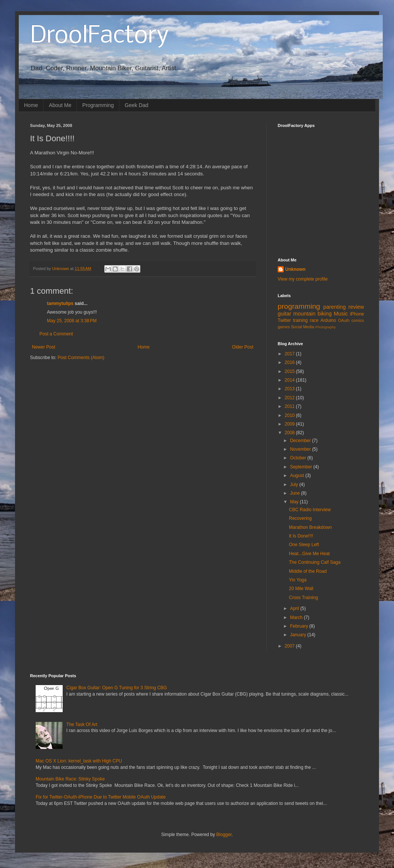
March (297, 617)
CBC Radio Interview (310, 510)
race (314, 320)
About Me (60, 105)
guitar (284, 314)
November (301, 449)
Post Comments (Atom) (81, 358)
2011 (290, 406)
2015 (290, 371)
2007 (290, 646)
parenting (334, 307)
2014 (290, 380)
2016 (290, 362)
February (300, 626)
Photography (325, 327)
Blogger (224, 835)
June (295, 493)
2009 (290, 424)
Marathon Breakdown (310, 527)
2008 (290, 433)
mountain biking (313, 314)
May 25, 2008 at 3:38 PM (72, 321)
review (356, 307)
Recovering (300, 518)
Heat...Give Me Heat (309, 554)
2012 (290, 398)
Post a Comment (56, 334)
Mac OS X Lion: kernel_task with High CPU (79, 761)
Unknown (295, 269)
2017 (290, 354)
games (284, 327)
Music (341, 314)
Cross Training (303, 598)
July (295, 485)
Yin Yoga (298, 580)
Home (31, 105)
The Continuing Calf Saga (315, 562)
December (301, 441)
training (300, 320)
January (299, 635)
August (298, 476)
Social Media (302, 327)
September (302, 467)
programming (299, 306)
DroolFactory (99, 36)
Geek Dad (136, 105)
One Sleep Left (304, 545)
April (295, 608)
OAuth (344, 320)
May (295, 502)
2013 (290, 389)
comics (358, 320)
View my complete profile (303, 279)
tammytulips (60, 303)
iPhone (357, 314)
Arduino (328, 320)
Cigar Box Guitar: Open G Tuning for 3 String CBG (117, 688)
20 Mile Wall (301, 589)
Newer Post (44, 347)
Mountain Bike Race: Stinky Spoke (70, 779)
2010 (290, 415)
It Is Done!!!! (301, 536)
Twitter (284, 320)
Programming (98, 105)
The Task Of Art (82, 725)
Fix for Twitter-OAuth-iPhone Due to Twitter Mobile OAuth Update (101, 797)
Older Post (243, 347)
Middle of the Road (308, 571)
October (299, 458)
